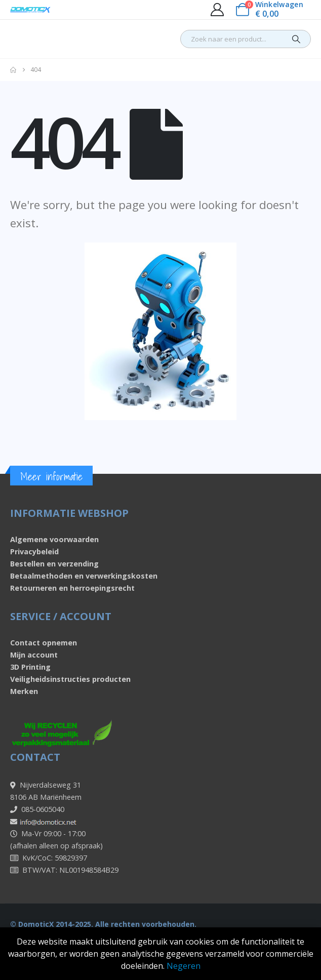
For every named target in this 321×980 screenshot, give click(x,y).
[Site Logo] (30, 10)
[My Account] (217, 10)
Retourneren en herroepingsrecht (72, 588)
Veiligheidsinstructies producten (70, 679)
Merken (24, 691)
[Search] (296, 39)
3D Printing (30, 667)
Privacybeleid (34, 552)
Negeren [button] (184, 966)
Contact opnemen (44, 643)
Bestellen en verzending (54, 564)
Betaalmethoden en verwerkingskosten (84, 576)
